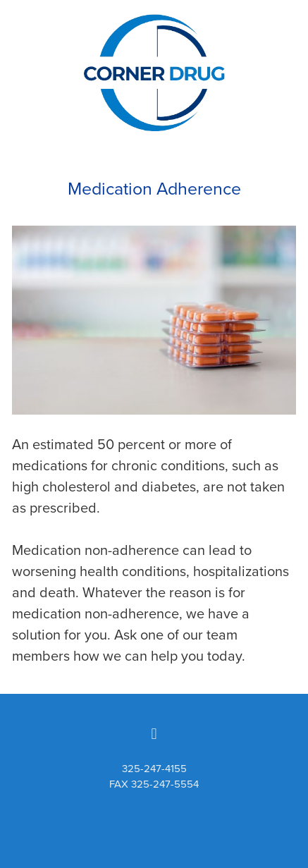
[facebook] (154, 733)
